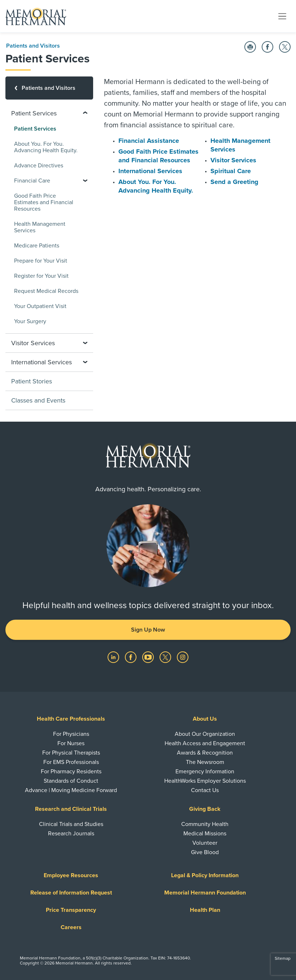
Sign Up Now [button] (148, 630)
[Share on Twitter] (285, 47)
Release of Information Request (71, 893)
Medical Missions (205, 834)
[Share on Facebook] (267, 47)
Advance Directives (39, 166)
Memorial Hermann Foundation (205, 893)
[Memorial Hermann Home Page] (36, 16)
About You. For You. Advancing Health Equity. (46, 147)
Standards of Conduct (71, 781)
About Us (205, 719)
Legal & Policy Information (205, 875)
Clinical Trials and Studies (71, 824)
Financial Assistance (149, 141)
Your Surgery (30, 321)
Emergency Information (205, 772)
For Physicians (71, 734)
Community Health (205, 824)
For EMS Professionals (71, 762)
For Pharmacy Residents (71, 772)
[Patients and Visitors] (49, 88)
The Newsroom (205, 762)
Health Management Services (40, 227)
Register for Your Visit (41, 276)
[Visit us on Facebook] (131, 657)
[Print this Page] (250, 47)
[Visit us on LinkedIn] (114, 657)
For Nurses (71, 743)
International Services (150, 171)
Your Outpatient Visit (40, 306)
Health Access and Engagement (205, 743)
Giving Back (205, 809)
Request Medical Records (46, 291)
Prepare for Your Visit (41, 261)
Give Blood (205, 852)
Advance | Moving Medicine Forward (71, 790)
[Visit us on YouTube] (149, 657)
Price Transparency (71, 910)
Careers (71, 927)
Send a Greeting (234, 182)
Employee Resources (71, 875)
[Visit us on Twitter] (166, 657)
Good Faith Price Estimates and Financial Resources (44, 202)
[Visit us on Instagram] (183, 657)
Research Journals (71, 834)
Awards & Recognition (205, 753)
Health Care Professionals (71, 719)
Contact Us (205, 790)
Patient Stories (32, 381)
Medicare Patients (37, 246)
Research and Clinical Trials (71, 809)
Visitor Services (233, 160)
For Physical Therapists (71, 753)
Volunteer (205, 843)
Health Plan (205, 910)
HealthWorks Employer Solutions (205, 781)
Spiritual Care (231, 171)
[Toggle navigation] (282, 16)
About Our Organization (205, 734)
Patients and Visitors (33, 46)
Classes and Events (38, 400)
